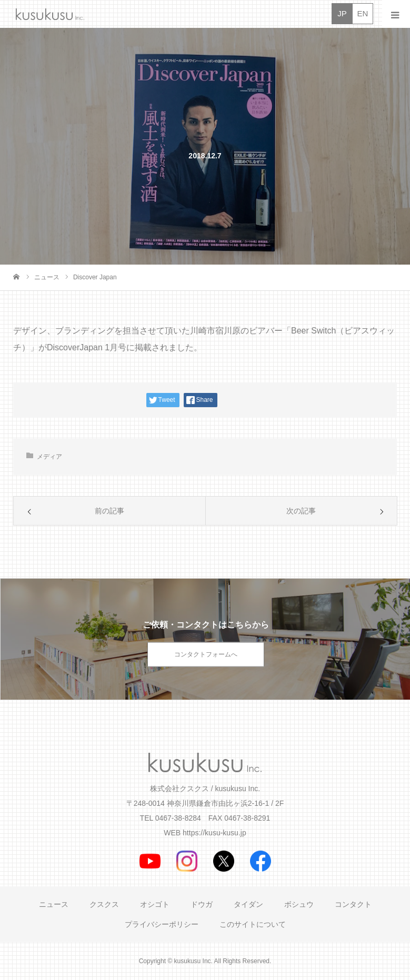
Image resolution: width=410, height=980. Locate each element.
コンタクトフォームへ (206, 654)
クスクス (104, 904)
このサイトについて (253, 924)
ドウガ (202, 904)
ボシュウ (299, 904)
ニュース (54, 904)
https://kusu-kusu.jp (214, 833)
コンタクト (353, 904)
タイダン (248, 904)
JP (342, 13)
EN (363, 13)
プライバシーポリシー (162, 924)
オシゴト (155, 904)
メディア (49, 457)
